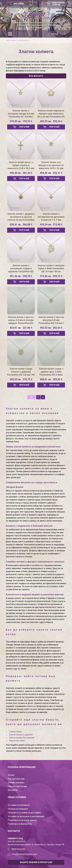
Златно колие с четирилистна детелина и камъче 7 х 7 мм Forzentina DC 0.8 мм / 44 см (51, 217)
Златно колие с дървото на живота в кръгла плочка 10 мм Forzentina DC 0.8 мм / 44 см (21, 217)
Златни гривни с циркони (21, 735)
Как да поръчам (16, 779)
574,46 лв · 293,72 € (51, 276)
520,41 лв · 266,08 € (21, 225)
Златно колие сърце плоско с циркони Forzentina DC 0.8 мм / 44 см (21, 372)
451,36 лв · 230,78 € (21, 276)
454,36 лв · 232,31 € (51, 173)
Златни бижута (11, 40)
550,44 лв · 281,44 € (21, 173)
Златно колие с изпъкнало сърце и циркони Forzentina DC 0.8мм (21, 269)
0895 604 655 (19, 4)
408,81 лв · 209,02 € (51, 379)
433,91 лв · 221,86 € (21, 328)
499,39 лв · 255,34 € (51, 121)
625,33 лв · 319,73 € (21, 379)
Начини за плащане (18, 809)
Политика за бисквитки (20, 824)
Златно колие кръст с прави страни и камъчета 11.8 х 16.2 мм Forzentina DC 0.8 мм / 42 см (21, 165)
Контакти (13, 790)
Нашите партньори (17, 786)
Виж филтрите (36, 76)
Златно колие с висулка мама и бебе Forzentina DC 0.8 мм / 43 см (51, 268)
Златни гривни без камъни (22, 738)
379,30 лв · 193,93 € (21, 121)
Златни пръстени (17, 741)
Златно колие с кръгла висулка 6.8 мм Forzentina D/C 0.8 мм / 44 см (51, 320)
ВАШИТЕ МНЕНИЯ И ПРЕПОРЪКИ (36, 862)
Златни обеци (15, 732)
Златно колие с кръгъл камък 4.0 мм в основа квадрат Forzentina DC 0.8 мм (21, 320)
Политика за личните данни (22, 820)
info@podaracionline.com (24, 854)
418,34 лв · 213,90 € (51, 225)
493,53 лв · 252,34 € (51, 328)
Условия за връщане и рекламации (26, 816)
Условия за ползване (19, 805)
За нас (11, 775)
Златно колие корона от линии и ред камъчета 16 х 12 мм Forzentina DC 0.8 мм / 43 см (51, 114)
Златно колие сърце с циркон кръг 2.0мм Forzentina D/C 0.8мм (51, 372)
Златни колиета (24, 40)
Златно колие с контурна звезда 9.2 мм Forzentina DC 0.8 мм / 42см (21, 114)
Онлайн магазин (16, 782)
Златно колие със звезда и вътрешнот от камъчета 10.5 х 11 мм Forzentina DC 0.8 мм (51, 165)
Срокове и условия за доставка (24, 813)
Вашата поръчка (59, 4)
